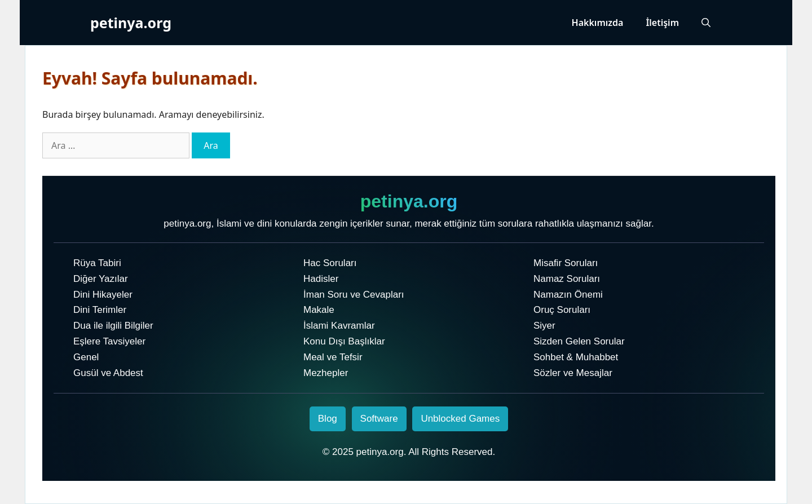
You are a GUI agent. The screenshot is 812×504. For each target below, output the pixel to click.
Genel (86, 357)
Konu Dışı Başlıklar (344, 341)
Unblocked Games (460, 419)
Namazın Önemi (568, 295)
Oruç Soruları (562, 310)
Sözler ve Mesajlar (573, 373)
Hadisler (321, 279)
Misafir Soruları (566, 263)
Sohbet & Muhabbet (576, 357)
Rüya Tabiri (97, 263)
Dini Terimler (100, 310)
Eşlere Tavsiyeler (109, 341)
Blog (328, 419)
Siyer (544, 326)
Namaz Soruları (567, 279)
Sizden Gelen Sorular (579, 341)
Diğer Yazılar (101, 279)
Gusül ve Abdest (108, 373)
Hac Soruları (330, 263)
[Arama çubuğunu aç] (706, 23)
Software (379, 419)
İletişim (662, 23)
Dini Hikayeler (103, 295)
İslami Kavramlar (339, 326)
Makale (319, 310)
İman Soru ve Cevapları (354, 295)
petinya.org (131, 23)
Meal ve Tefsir (333, 357)
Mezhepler (326, 373)
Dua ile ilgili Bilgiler (113, 326)
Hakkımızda (598, 23)
